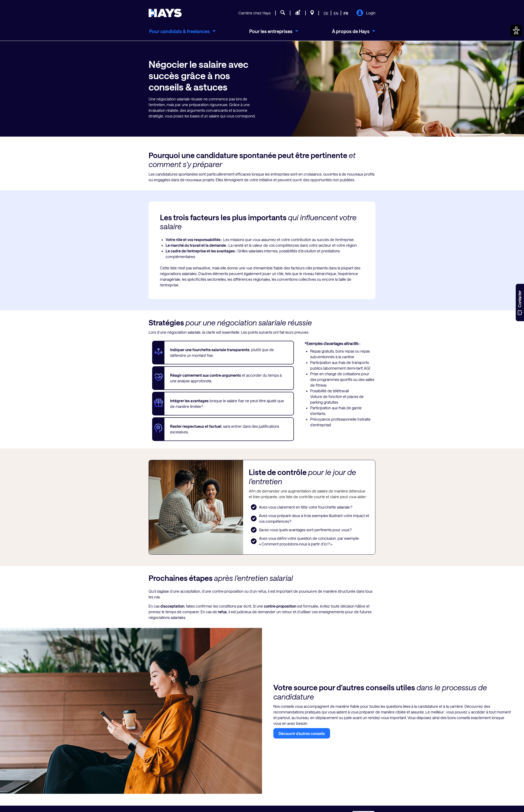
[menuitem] (182, 31)
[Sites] (312, 13)
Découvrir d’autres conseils (302, 733)
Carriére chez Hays (254, 13)
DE (326, 13)
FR (346, 13)
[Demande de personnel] (298, 13)
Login (366, 13)
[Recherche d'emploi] (283, 13)
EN (336, 13)
